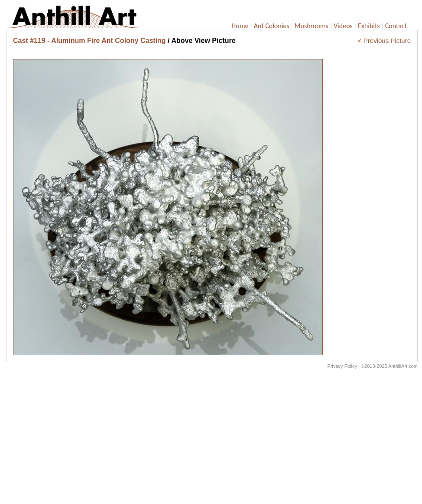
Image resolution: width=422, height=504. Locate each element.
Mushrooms (312, 26)
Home (240, 26)
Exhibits (369, 26)
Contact (396, 26)
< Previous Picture (384, 41)
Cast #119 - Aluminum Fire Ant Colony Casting (89, 41)
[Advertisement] (212, 439)
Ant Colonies (272, 26)
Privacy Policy (342, 366)
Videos (343, 26)
